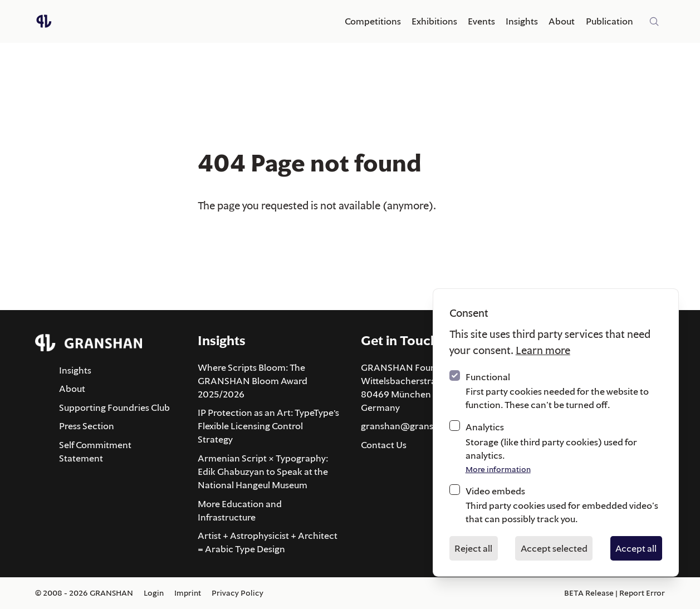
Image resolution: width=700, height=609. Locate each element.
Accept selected (554, 548)
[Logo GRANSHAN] (44, 21)
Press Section (87, 426)
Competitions (373, 21)
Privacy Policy (238, 593)
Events (481, 21)
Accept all (636, 548)
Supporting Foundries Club (114, 407)
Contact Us (384, 445)
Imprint (188, 593)
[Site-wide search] (654, 22)
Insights (522, 21)
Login (154, 593)
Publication (610, 21)
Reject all (473, 548)
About (562, 21)
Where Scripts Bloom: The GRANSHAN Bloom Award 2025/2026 (253, 381)
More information (498, 469)
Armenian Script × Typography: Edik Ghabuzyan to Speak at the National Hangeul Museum (263, 472)
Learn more (543, 350)
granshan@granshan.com (415, 426)
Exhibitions (434, 21)
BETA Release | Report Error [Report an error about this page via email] (615, 593)
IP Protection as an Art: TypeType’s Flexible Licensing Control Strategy (268, 426)
